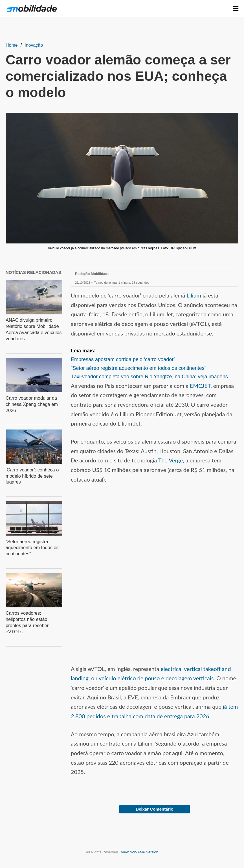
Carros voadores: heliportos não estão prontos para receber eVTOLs (33, 615)
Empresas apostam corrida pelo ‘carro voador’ (123, 359)
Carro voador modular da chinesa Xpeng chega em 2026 (31, 403)
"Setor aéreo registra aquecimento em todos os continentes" (139, 368)
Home (12, 45)
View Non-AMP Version (139, 852)
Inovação (34, 45)
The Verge (171, 460)
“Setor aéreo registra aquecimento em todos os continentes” (31, 544)
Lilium (194, 295)
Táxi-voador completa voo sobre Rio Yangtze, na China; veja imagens (149, 377)
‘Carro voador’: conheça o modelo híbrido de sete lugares (32, 474)
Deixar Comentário (154, 809)
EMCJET (200, 386)
